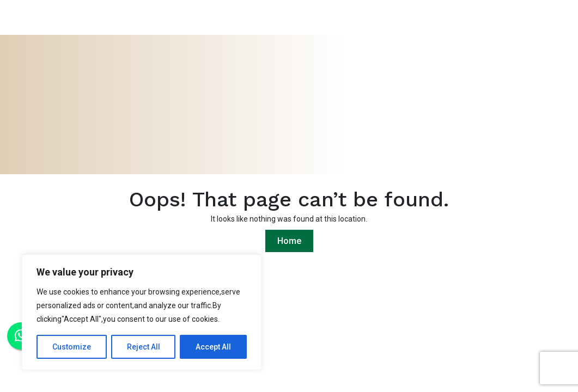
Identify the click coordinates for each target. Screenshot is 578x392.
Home (289, 241)
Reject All (144, 347)
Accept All (213, 347)
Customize (72, 347)
